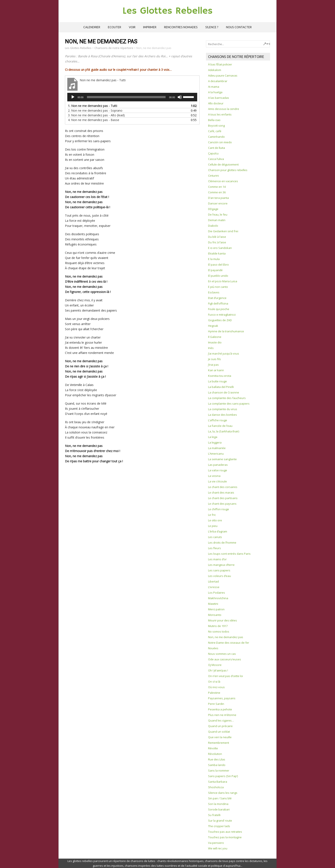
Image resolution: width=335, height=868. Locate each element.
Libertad (213, 581)
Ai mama (214, 87)
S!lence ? (212, 27)
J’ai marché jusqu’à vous (224, 353)
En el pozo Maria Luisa (223, 281)
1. (93, 106)
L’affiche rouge (218, 420)
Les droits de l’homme (222, 543)
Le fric (212, 515)
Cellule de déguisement (223, 164)
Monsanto (215, 615)
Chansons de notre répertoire (114, 48)
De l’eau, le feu (218, 214)
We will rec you (218, 848)
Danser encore (218, 203)
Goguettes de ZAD (220, 320)
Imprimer (150, 27)
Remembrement (219, 743)
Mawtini (213, 604)
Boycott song (216, 126)
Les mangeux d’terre (221, 565)
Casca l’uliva (216, 159)
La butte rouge (217, 381)
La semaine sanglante (222, 459)
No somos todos (219, 631)
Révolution (215, 754)
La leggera (215, 442)
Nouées (213, 648)
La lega (213, 437)
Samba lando (217, 765)
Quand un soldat (219, 732)
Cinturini (213, 176)
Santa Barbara (218, 782)
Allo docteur (216, 103)
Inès (211, 348)
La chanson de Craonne (224, 392)
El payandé (215, 270)
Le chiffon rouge (219, 509)
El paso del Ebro (218, 265)
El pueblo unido (218, 276)
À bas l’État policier (220, 64)
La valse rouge (218, 470)
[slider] (126, 97)
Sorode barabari (219, 809)
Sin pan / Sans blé (220, 798)
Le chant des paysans (222, 504)
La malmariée (217, 448)
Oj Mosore (215, 665)
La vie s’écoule (217, 481)
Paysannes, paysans (222, 698)
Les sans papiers (219, 570)
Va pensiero (216, 843)
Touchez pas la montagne (225, 837)
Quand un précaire (220, 726)
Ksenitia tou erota (220, 376)
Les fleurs (215, 548)
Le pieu (213, 526)
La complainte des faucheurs (227, 398)
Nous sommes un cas (222, 654)
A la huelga (215, 92)
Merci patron (216, 609)
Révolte (213, 748)
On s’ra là (214, 682)
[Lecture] (73, 97)
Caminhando (216, 137)
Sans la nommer (219, 770)
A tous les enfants (220, 114)
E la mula (214, 259)
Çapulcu (213, 153)
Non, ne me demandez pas (226, 637)
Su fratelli (214, 815)
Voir (132, 27)
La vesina (214, 476)
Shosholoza (216, 787)
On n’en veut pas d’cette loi (226, 676)
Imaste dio (215, 342)
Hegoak (213, 326)
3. (96, 115)
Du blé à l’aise (217, 237)
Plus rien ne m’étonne (222, 715)
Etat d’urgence (217, 298)
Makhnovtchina (218, 598)
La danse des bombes (223, 415)
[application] (132, 97)
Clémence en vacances (223, 181)
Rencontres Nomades (181, 27)
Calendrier (92, 27)
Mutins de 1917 (218, 626)
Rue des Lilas (217, 759)
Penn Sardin (216, 704)
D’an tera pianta (218, 198)
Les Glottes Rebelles (167, 11)
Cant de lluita (217, 148)
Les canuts (215, 537)
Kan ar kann (216, 370)
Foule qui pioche (219, 309)
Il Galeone (215, 337)
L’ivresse (214, 587)
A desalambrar (218, 81)
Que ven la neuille (220, 737)
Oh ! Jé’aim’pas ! (218, 670)
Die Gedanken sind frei (223, 231)
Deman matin (217, 220)
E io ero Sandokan (220, 248)
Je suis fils (215, 359)
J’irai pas (213, 365)
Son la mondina (218, 804)
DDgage (213, 209)
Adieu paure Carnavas (223, 75)
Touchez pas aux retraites (225, 832)
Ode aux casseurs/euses (225, 659)
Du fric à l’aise (217, 242)
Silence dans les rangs (223, 793)
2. (95, 110)
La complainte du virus (223, 409)
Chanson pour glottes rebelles (228, 170)
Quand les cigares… (221, 720)
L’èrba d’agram (218, 531)
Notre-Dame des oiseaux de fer (229, 643)
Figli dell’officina (218, 303)
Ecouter (115, 27)
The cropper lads (219, 826)
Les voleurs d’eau (220, 576)
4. (94, 120)
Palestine (214, 693)
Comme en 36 (217, 192)
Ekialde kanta (217, 253)
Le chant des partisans (223, 498)
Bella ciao (214, 120)
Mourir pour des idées (223, 620)
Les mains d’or (217, 559)
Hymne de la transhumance (226, 331)
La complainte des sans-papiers (229, 404)
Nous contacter (239, 27)
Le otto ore (215, 520)
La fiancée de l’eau (220, 426)
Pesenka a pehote (220, 709)
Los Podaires (217, 593)
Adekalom (215, 70)
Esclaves (214, 292)
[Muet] (180, 97)
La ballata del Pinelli (221, 387)
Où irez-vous (216, 687)
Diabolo (213, 226)
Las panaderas (218, 465)
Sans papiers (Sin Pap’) (223, 776)
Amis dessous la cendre (224, 109)
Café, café (215, 131)
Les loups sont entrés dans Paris (229, 554)
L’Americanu (216, 454)
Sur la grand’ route (220, 821)
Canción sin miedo (220, 142)
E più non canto (218, 287)
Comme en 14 (217, 187)
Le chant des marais (221, 492)
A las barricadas (219, 98)
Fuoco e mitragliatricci (222, 315)
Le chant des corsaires (223, 487)
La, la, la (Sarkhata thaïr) (224, 431)
